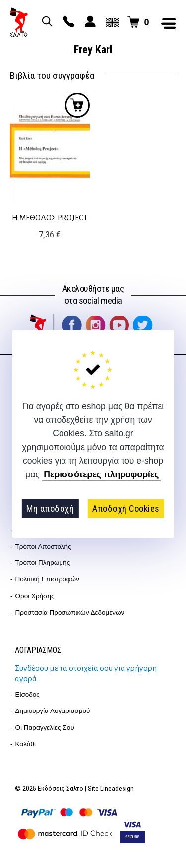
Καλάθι (26, 744)
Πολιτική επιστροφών (47, 579)
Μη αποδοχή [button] (50, 509)
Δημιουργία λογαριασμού (53, 711)
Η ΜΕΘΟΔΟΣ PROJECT (50, 217)
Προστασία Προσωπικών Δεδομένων (70, 612)
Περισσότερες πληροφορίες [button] (101, 474)
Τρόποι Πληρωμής (43, 563)
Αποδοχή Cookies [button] (126, 509)
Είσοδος (28, 694)
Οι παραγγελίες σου (45, 728)
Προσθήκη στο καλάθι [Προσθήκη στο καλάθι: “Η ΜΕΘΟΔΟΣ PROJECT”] (77, 105)
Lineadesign (117, 789)
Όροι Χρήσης (35, 596)
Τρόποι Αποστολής (43, 546)
